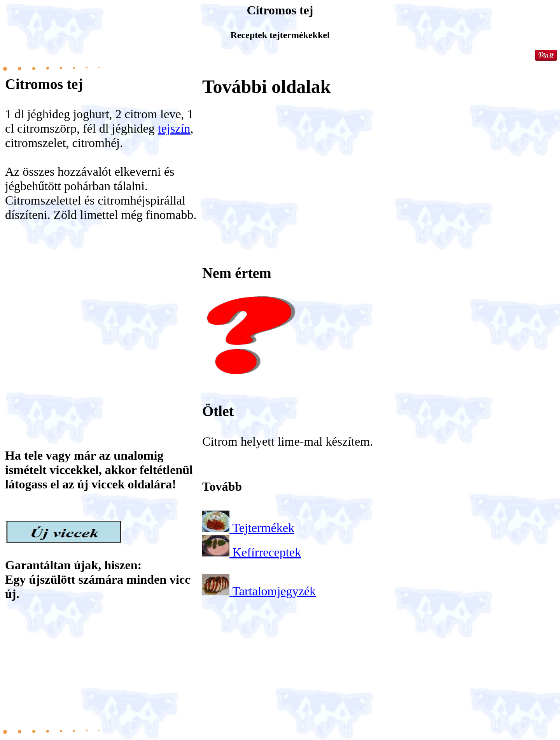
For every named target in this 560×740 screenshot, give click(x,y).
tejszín (174, 128)
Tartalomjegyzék (274, 591)
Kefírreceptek (267, 552)
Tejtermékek (263, 528)
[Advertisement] (102, 320)
